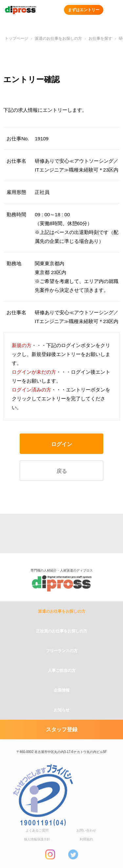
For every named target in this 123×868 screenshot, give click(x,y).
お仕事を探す (100, 38)
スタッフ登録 (62, 743)
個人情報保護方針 (37, 853)
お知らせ (62, 724)
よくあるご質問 (37, 844)
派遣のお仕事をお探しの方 (58, 38)
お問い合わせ (86, 844)
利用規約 (86, 853)
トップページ (16, 38)
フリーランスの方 (62, 665)
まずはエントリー (84, 10)
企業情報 (62, 704)
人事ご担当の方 (62, 684)
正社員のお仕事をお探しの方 (62, 645)
